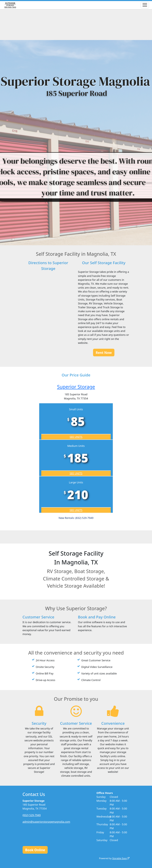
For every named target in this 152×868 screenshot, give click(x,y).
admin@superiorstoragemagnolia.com (46, 822)
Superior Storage (76, 387)
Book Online (35, 850)
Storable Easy (121, 858)
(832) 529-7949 (32, 815)
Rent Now (104, 353)
